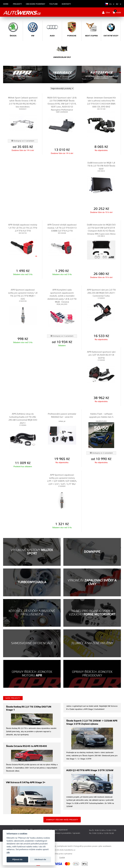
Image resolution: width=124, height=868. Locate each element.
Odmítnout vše (40, 859)
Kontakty (66, 4)
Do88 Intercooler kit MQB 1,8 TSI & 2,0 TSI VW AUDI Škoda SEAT (101, 166)
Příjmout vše (17, 859)
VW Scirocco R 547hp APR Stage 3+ (26, 782)
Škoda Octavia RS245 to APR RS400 (26, 746)
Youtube (53, 4)
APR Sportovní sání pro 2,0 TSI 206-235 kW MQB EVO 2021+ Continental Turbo (101, 293)
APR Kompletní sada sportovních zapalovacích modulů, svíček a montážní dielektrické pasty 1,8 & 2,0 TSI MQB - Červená (62, 296)
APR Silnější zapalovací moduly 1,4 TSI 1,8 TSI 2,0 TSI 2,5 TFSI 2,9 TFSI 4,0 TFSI (23, 228)
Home (6, 4)
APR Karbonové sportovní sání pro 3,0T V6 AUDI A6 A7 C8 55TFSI (101, 355)
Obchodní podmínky (36, 4)
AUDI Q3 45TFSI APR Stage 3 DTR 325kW (90, 770)
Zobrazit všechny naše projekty (62, 820)
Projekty (17, 4)
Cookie (62, 858)
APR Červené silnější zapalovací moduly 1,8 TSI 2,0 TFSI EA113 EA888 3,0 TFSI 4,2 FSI (62, 228)
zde (8, 852)
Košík (117, 13)
